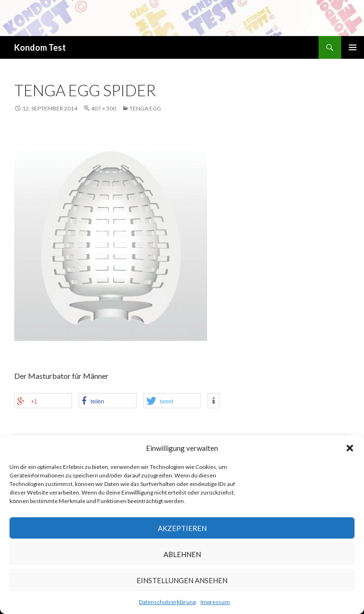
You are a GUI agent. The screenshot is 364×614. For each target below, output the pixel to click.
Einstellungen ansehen (182, 580)
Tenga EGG (145, 108)
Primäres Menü (353, 47)
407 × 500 (104, 108)
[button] (350, 448)
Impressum (215, 602)
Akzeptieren (182, 528)
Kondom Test (40, 47)
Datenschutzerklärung (167, 602)
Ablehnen (182, 554)
